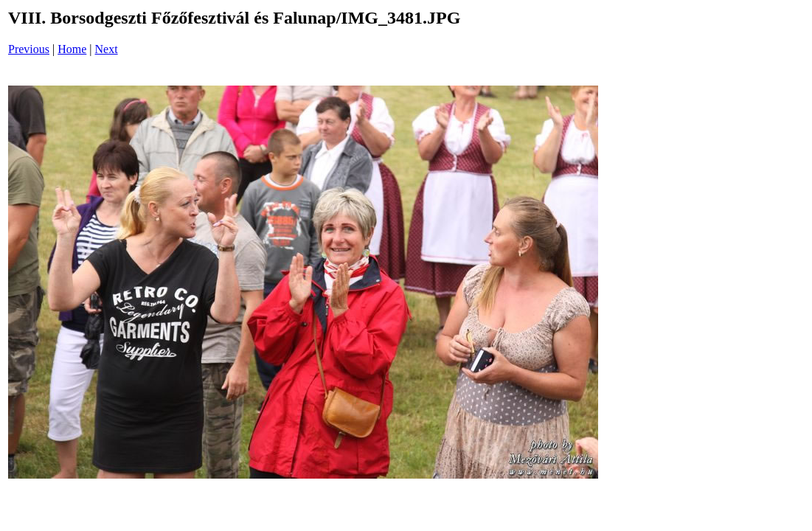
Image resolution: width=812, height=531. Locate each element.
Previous (29, 49)
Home (72, 49)
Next (107, 49)
